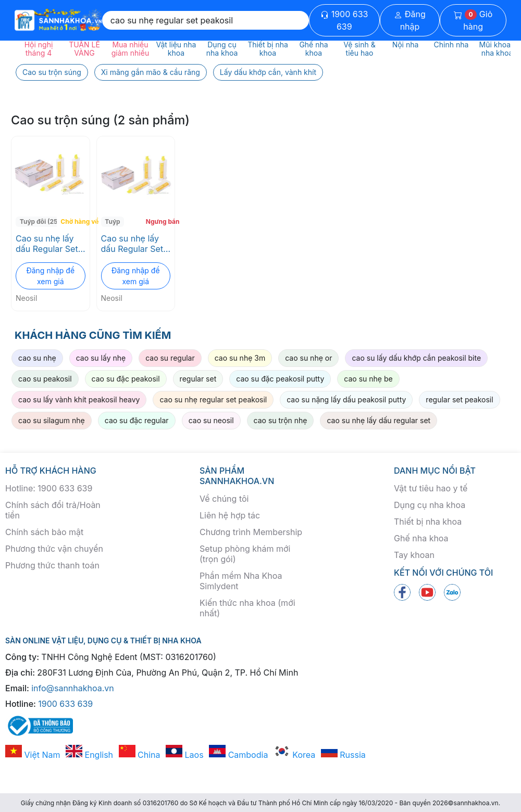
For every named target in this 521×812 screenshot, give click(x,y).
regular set (198, 379)
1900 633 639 (344, 20)
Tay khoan (414, 555)
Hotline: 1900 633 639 (49, 488)
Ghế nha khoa (421, 538)
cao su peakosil (45, 379)
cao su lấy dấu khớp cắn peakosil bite (416, 358)
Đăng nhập (410, 20)
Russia (343, 755)
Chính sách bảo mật (44, 532)
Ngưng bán (159, 221)
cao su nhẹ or (308, 358)
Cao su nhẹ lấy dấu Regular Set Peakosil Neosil (47, 244)
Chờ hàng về (74, 221)
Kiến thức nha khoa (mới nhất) (247, 608)
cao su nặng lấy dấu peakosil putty (346, 399)
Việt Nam (33, 755)
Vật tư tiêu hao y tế (431, 488)
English (89, 755)
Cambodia (238, 755)
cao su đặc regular (137, 420)
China (140, 755)
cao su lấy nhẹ (101, 358)
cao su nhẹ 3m (240, 358)
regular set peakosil (459, 399)
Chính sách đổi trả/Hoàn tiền (53, 510)
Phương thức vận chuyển (54, 549)
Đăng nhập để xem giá (50, 276)
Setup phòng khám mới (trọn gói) (245, 554)
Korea (294, 755)
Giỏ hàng (473, 20)
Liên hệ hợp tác (230, 515)
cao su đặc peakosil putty (280, 379)
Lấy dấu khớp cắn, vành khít (268, 72)
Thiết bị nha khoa (428, 522)
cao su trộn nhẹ (281, 420)
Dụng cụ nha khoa (430, 505)
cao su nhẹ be (368, 379)
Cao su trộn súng (52, 72)
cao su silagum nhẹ (52, 420)
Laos (185, 755)
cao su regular (170, 358)
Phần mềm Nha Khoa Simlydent (241, 581)
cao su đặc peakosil (126, 379)
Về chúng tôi (224, 499)
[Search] (206, 20)
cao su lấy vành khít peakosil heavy (79, 399)
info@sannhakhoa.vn (73, 688)
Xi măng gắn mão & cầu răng (151, 72)
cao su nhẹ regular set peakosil (213, 399)
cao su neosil (211, 420)
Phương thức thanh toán (52, 565)
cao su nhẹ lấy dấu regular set (379, 420)
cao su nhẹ (37, 358)
